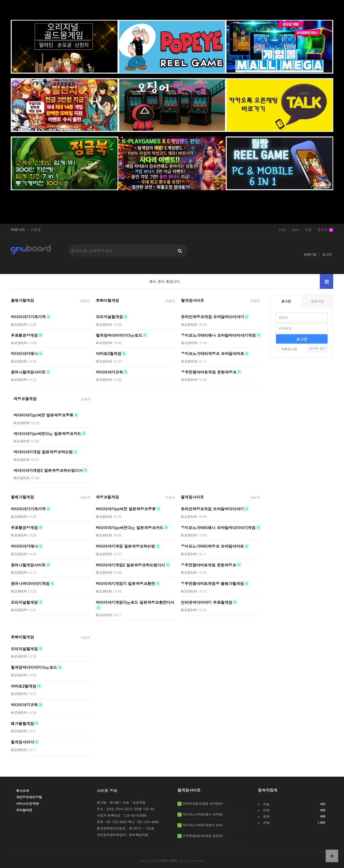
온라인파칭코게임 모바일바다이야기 (212, 317)
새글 (308, 230)
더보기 (85, 301)
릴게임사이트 (192, 300)
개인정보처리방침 (29, 797)
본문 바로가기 (0, 0)
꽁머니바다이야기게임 (30, 584)
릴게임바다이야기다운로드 (119, 335)
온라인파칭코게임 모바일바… (204, 803)
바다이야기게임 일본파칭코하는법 (43, 452)
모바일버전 (24, 810)
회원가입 (310, 254)
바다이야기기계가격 (28, 317)
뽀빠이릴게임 (107, 300)
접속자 (325, 230)
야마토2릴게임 (109, 354)
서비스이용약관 (27, 803)
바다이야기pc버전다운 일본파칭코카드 (47, 433)
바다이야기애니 (24, 354)
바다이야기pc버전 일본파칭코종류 (43, 415)
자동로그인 (286, 349)
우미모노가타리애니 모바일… (204, 814)
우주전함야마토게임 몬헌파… (204, 836)
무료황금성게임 (24, 335)
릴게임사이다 (22, 742)
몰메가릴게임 (22, 300)
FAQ (282, 230)
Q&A (295, 230)
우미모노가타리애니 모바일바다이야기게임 (218, 335)
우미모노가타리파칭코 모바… (204, 825)
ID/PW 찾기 (318, 348)
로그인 (327, 254)
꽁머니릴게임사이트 (28, 372)
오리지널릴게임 (110, 317)
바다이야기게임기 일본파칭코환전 (125, 584)
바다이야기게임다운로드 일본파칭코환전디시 (135, 602)
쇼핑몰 (36, 230)
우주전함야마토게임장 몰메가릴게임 (212, 584)
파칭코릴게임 (25, 399)
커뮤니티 (18, 230)
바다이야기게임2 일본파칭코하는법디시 (48, 470)
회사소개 (23, 790)
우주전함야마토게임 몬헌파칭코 (209, 372)
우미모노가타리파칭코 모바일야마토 (212, 354)
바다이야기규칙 (110, 372)
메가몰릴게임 (22, 723)
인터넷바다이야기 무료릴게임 (206, 602)
